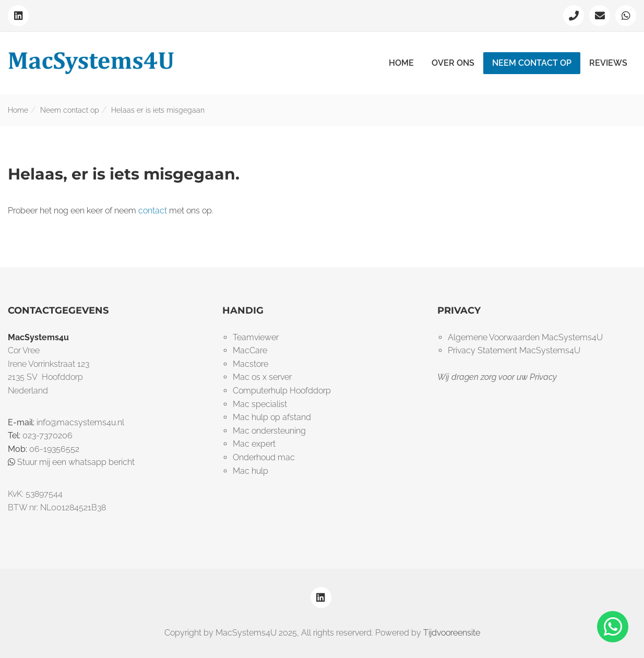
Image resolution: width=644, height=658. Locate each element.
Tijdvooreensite (452, 633)
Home (401, 63)
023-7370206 (47, 435)
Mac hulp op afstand (272, 417)
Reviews (608, 63)
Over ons (453, 63)
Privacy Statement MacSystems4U (514, 350)
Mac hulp (251, 471)
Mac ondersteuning (269, 431)
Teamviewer (256, 337)
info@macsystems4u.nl (80, 422)
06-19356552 (54, 449)
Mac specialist (260, 404)
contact (153, 211)
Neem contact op (532, 63)
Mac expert (254, 444)
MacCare (250, 350)
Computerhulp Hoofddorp (282, 391)
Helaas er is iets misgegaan (158, 110)
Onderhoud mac (264, 457)
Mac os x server (262, 377)
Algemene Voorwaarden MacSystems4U (525, 337)
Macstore (251, 364)
